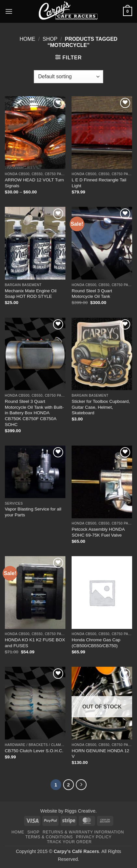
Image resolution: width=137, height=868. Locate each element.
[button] (9, 11)
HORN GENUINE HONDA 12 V (100, 754)
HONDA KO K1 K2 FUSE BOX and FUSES (35, 643)
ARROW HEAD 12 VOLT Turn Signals (34, 183)
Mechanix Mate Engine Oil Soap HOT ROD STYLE (31, 294)
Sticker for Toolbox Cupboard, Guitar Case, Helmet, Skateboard (101, 407)
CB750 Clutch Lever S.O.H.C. (34, 751)
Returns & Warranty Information (83, 832)
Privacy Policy (94, 837)
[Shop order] (68, 77)
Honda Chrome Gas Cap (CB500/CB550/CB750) (96, 643)
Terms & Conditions (49, 837)
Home (27, 39)
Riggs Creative (80, 811)
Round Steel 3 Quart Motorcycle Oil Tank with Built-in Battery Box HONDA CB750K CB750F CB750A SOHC (34, 413)
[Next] (81, 785)
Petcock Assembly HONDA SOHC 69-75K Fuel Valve (98, 532)
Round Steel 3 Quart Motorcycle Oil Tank (92, 294)
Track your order (69, 842)
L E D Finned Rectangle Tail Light (99, 183)
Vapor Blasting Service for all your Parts (33, 512)
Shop (50, 39)
